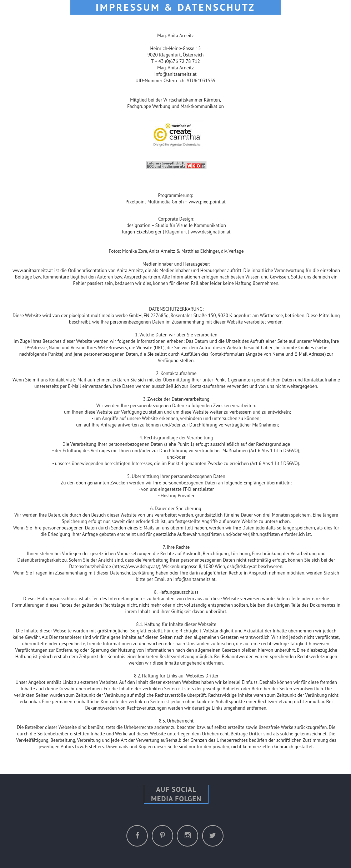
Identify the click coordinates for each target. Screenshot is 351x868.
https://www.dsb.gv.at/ (136, 566)
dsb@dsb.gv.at (242, 566)
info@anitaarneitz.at (175, 74)
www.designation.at (211, 232)
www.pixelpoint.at (207, 202)
